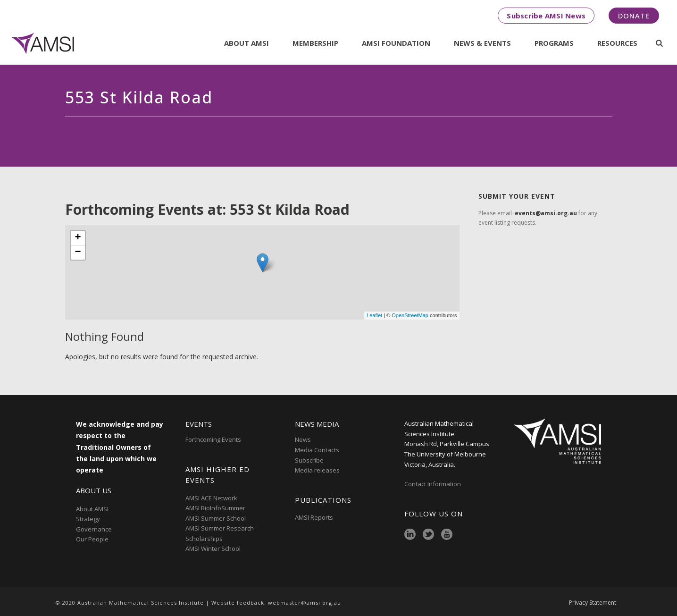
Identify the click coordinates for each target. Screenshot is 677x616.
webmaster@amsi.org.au (305, 603)
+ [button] (78, 238)
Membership (315, 43)
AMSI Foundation (396, 43)
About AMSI (247, 43)
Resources (617, 43)
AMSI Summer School (216, 518)
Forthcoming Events (213, 439)
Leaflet (374, 315)
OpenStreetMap (410, 315)
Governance (94, 529)
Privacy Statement (593, 603)
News (303, 439)
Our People (92, 539)
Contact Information (433, 484)
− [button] (78, 253)
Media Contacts (317, 450)
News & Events (482, 43)
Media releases (317, 470)
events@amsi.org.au (546, 213)
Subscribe (309, 460)
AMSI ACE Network (211, 498)
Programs (554, 43)
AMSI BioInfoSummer (215, 508)
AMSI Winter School (213, 548)
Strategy (88, 519)
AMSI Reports (314, 517)
